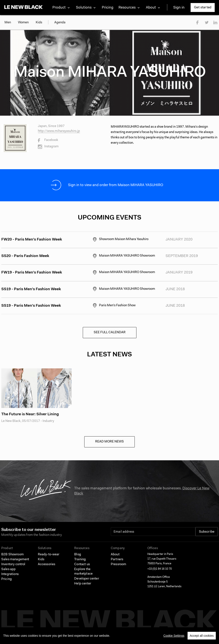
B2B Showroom (13, 555)
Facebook (48, 140)
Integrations (10, 574)
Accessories (47, 564)
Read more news (109, 442)
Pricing (108, 8)
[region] (109, 636)
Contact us (82, 564)
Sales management (15, 560)
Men (8, 23)
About (115, 555)
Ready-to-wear (49, 555)
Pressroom (118, 564)
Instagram (48, 147)
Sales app (8, 569)
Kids (39, 23)
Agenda (60, 23)
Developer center (87, 579)
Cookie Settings (174, 636)
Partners (117, 560)
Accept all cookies (202, 636)
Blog (78, 555)
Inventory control (13, 564)
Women (23, 23)
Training (80, 560)
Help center (83, 584)
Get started (203, 7)
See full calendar (110, 332)
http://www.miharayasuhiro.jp (59, 131)
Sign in (179, 8)
